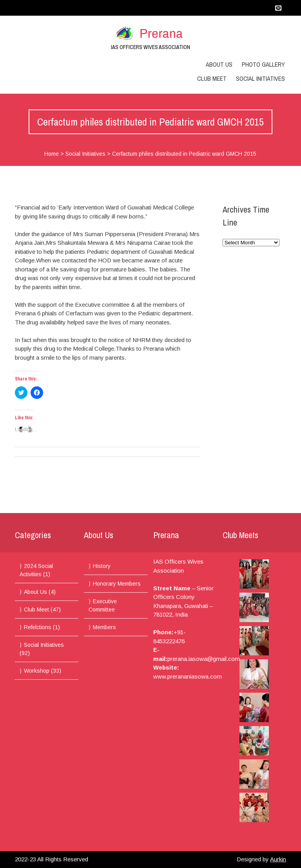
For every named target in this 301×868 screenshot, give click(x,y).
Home (52, 154)
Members (104, 627)
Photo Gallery (263, 64)
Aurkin (278, 859)
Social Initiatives (260, 78)
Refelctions (38, 627)
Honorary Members (117, 584)
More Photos (238, 828)
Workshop (37, 671)
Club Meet (212, 78)
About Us (219, 64)
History (102, 566)
